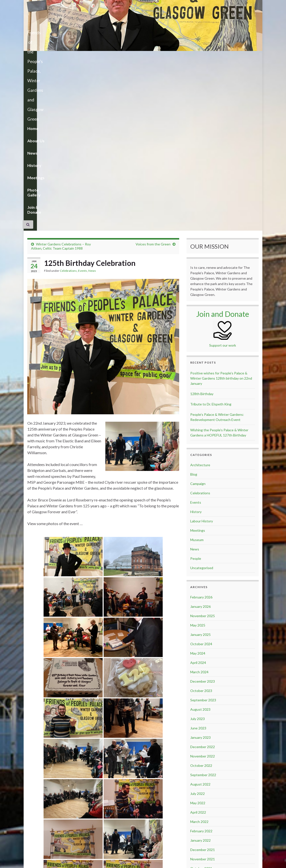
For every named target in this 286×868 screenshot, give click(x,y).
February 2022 (201, 664)
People (196, 391)
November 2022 (203, 589)
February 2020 (201, 776)
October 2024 (201, 476)
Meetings (119, 57)
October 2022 (201, 598)
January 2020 (200, 785)
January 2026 (200, 439)
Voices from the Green (153, 77)
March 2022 (199, 654)
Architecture (200, 297)
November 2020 (203, 720)
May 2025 (198, 458)
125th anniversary (47, 836)
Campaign (198, 316)
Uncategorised (202, 400)
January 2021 (200, 710)
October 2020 (201, 729)
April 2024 (198, 495)
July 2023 (198, 551)
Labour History (202, 354)
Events (83, 103)
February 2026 (201, 430)
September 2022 (203, 607)
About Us (55, 57)
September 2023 (203, 533)
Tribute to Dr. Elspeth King (211, 237)
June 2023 (198, 561)
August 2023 (200, 542)
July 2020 (198, 738)
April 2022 (198, 645)
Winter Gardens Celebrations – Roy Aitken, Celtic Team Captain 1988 (61, 79)
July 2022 (198, 626)
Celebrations (68, 103)
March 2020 (199, 766)
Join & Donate (181, 57)
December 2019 (203, 795)
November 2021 (203, 692)
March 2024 (199, 505)
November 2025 (203, 448)
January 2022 (200, 673)
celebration (71, 836)
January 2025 (200, 467)
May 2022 (198, 635)
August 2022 (200, 617)
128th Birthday (202, 226)
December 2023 (203, 514)
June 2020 (198, 748)
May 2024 (198, 486)
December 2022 (203, 579)
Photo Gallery (148, 57)
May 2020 (198, 757)
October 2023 (201, 523)
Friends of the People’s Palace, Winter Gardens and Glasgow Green (143, 31)
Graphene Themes (61, 862)
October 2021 (201, 701)
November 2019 (203, 804)
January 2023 (200, 570)
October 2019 (201, 813)
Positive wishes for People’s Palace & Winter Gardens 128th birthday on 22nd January (221, 211)
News (76, 57)
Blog (194, 307)
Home (33, 57)
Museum (197, 372)
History (96, 57)
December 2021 (203, 682)
